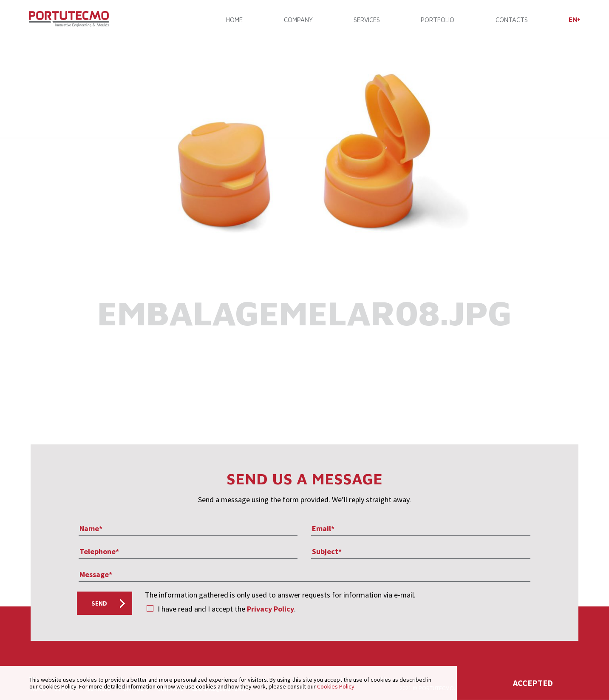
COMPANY (298, 20)
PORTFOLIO (437, 20)
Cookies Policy (336, 686)
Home (235, 20)
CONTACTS (510, 20)
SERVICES (366, 20)
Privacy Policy (271, 609)
